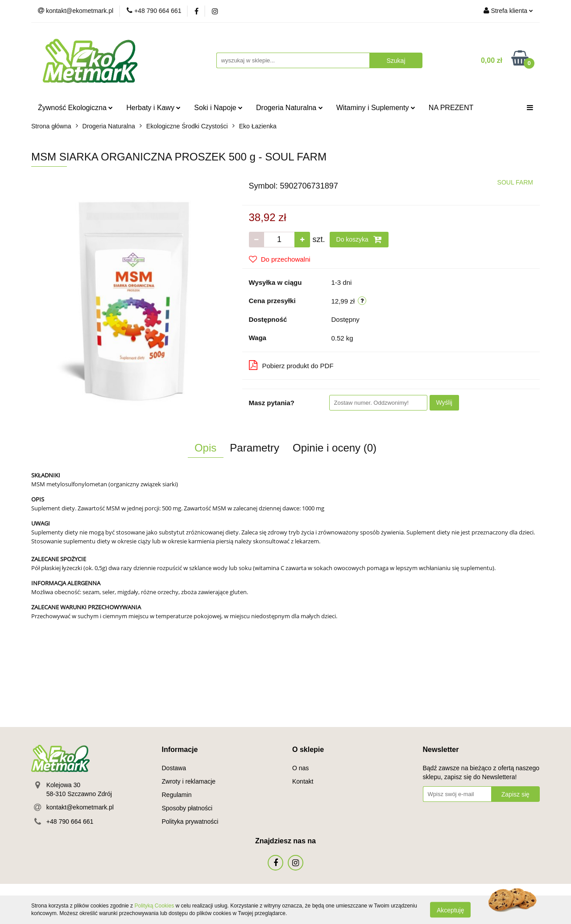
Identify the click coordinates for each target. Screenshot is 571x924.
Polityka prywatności (190, 821)
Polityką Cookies (154, 906)
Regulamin (177, 795)
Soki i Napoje (218, 108)
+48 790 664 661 (70, 821)
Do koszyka (359, 239)
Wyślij (444, 402)
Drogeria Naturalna (290, 108)
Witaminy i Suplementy (376, 108)
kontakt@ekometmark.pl (80, 807)
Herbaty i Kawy (153, 108)
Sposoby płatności (187, 808)
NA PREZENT (451, 108)
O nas (300, 768)
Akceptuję (450, 910)
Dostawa (174, 768)
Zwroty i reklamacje (189, 781)
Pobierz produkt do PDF (291, 365)
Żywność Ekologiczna (75, 108)
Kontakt (303, 781)
